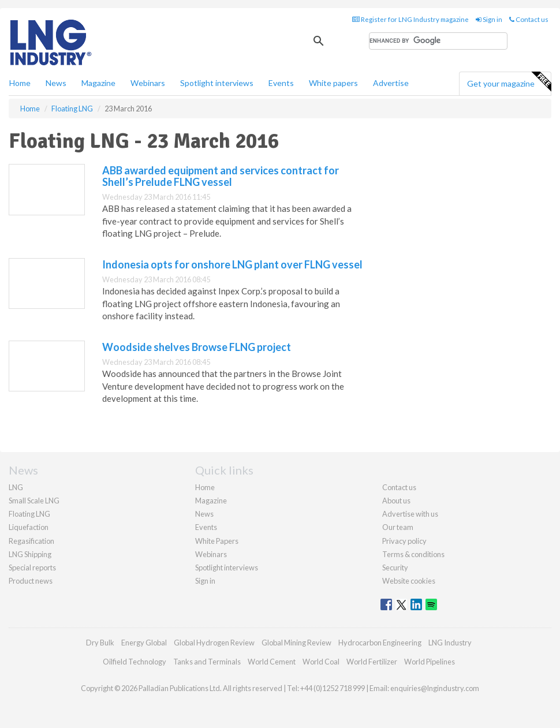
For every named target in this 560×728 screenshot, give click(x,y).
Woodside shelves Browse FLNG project (197, 347)
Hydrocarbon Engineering (380, 643)
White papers (333, 83)
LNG (16, 487)
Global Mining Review (296, 643)
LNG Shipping (30, 554)
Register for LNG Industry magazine (410, 19)
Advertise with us (410, 514)
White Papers (217, 541)
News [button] (56, 83)
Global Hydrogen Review (214, 643)
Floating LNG (29, 514)
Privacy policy (404, 541)
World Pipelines (430, 662)
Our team (398, 527)
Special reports (32, 568)
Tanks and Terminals (207, 662)
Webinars (148, 83)
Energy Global (144, 643)
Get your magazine (509, 82)
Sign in (489, 19)
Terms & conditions (413, 554)
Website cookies (409, 581)
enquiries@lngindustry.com (435, 688)
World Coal (321, 662)
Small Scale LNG (34, 501)
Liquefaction (29, 527)
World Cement (272, 662)
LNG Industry (450, 643)
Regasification (31, 541)
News (204, 514)
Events (281, 83)
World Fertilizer (372, 662)
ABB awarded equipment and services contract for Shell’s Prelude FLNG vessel (221, 176)
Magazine (98, 83)
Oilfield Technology (135, 662)
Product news (31, 581)
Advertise (391, 83)
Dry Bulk (100, 643)
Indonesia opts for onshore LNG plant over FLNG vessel (232, 264)
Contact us (529, 19)
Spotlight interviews (217, 83)
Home (20, 83)
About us (396, 501)
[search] (438, 41)
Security (395, 568)
